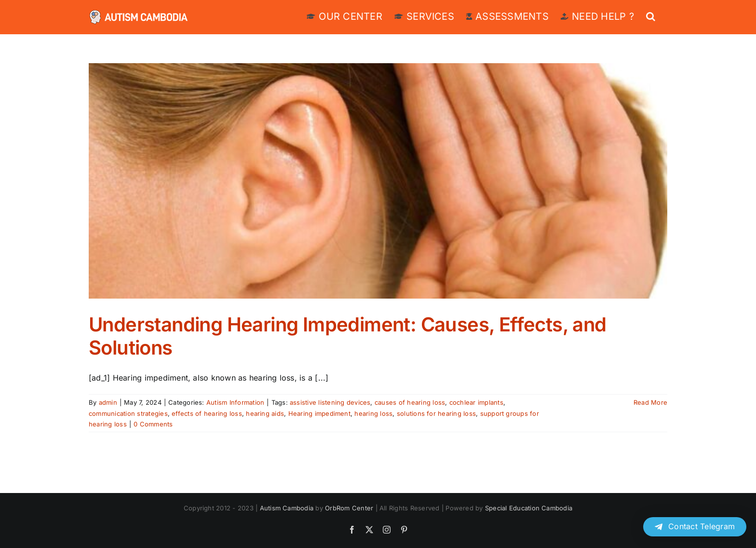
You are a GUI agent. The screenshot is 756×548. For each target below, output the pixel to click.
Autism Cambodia (287, 508)
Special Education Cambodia (529, 508)
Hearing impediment (319, 413)
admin (108, 402)
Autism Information (235, 402)
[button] (651, 16)
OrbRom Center (349, 508)
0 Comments (153, 424)
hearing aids (265, 413)
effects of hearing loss (207, 413)
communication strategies (128, 413)
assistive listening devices (330, 402)
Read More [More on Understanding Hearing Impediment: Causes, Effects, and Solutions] (650, 402)
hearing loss (373, 413)
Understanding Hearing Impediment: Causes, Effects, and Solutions (348, 336)
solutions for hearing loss (436, 413)
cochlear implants (476, 402)
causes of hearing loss (410, 402)
